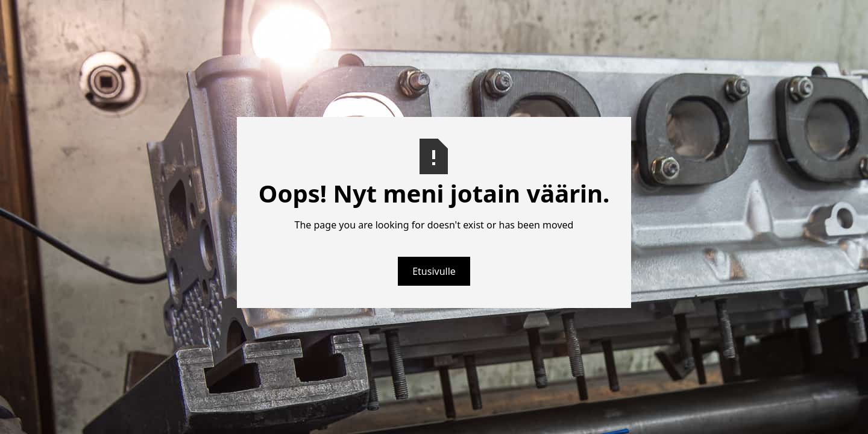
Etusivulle (434, 271)
